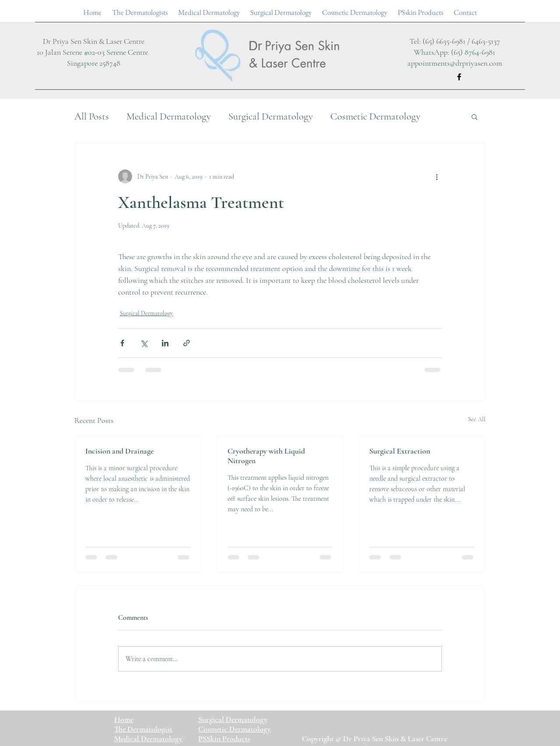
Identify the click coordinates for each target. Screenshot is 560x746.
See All (477, 419)
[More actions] (437, 176)
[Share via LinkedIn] (165, 343)
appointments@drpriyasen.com (455, 63)
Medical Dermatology (169, 116)
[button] (474, 116)
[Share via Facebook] (122, 343)
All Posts (92, 116)
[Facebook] (459, 77)
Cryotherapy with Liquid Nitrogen (266, 456)
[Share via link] (187, 343)
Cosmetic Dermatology (375, 116)
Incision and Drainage (119, 451)
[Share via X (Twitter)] (144, 343)
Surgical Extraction (400, 451)
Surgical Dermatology (271, 116)
